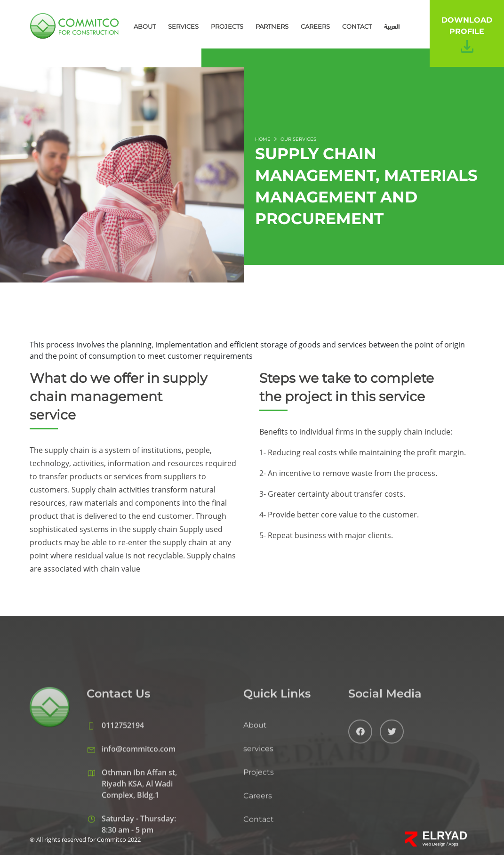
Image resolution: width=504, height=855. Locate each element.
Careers (315, 26)
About (145, 26)
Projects (227, 26)
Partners (272, 26)
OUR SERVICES (298, 139)
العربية (392, 26)
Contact (357, 26)
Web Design (434, 844)
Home (263, 139)
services (183, 26)
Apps (453, 844)
